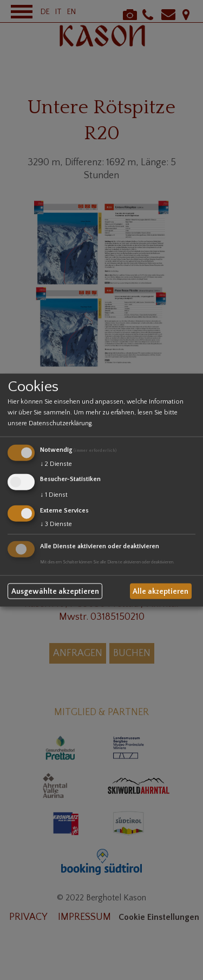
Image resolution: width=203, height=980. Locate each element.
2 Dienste (56, 464)
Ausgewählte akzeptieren (55, 591)
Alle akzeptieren (161, 591)
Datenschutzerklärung (60, 423)
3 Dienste (56, 524)
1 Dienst (54, 495)
